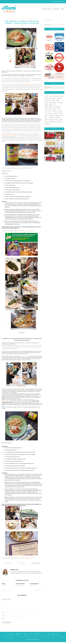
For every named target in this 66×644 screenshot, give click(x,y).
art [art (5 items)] (50, 96)
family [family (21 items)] (59, 109)
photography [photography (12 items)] (51, 117)
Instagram (26, 233)
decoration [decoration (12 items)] (60, 103)
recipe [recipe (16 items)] (46, 120)
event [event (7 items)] (50, 109)
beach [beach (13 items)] (62, 96)
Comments (8, 565)
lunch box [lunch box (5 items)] (56, 113)
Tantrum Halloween (20, 586)
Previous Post (6, 592)
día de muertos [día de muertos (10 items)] (57, 107)
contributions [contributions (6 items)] (48, 100)
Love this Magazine (34, 586)
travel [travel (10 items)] (46, 122)
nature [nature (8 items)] (46, 115)
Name (3, 614)
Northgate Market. (27, 87)
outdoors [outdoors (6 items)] (51, 115)
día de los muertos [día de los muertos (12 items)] (49, 107)
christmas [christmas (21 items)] (59, 98)
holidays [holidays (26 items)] (60, 111)
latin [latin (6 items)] (46, 113)
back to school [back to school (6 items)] (56, 96)
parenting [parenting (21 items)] (57, 115)
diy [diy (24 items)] (54, 105)
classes (11, 19)
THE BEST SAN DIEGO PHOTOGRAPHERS (58, 25)
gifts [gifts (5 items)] (50, 111)
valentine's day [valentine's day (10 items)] (52, 122)
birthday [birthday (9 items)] (47, 98)
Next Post (39, 592)
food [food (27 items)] (46, 111)
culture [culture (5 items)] (46, 103)
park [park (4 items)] (62, 115)
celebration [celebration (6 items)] (53, 98)
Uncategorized (31, 19)
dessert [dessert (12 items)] (46, 105)
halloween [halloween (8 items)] (55, 111)
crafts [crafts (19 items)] (58, 100)
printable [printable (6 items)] (58, 117)
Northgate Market (25, 358)
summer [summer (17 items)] (61, 120)
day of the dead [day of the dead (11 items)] (53, 103)
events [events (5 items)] (55, 109)
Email (3, 617)
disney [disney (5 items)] (51, 105)
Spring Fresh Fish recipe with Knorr (11, 137)
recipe (24, 19)
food (21, 19)
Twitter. (33, 233)
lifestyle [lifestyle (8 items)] (50, 113)
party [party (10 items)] (46, 117)
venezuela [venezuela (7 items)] (47, 124)
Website (3, 620)
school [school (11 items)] (56, 120)
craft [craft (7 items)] (54, 100)
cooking (16, 19)
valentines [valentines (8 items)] (59, 122)
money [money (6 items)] (61, 113)
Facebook (21, 233)
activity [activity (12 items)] (46, 96)
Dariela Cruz (36, 565)
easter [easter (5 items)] (46, 109)
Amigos (4, 586)
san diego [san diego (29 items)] (51, 120)
